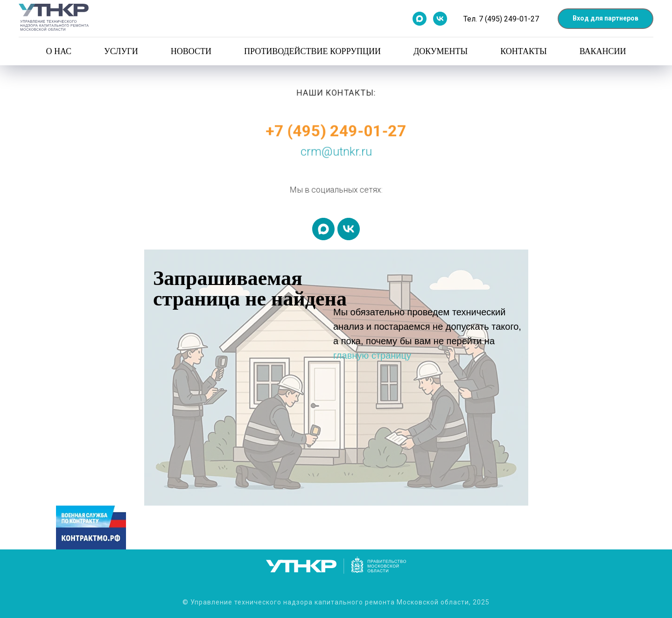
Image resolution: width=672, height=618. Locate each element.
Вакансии (603, 51)
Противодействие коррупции (312, 51)
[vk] (349, 229)
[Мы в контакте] (440, 19)
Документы (441, 51)
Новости (191, 51)
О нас (59, 51)
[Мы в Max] (420, 19)
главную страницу (372, 355)
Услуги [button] (121, 51)
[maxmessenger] (323, 229)
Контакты (523, 51)
